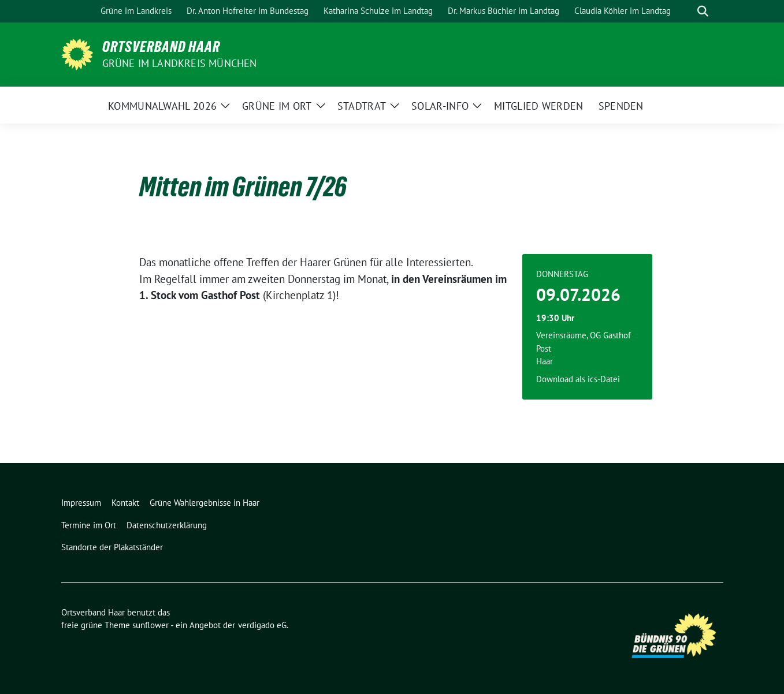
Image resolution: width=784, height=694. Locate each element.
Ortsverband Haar (161, 47)
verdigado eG (262, 625)
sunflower (151, 625)
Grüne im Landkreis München (180, 63)
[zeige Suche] (703, 11)
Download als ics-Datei (578, 379)
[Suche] (686, 11)
